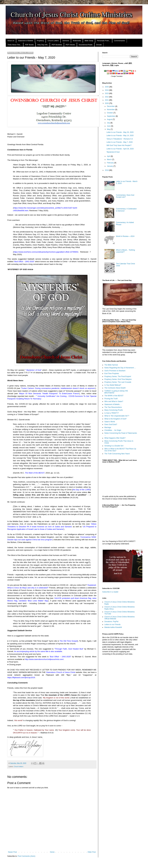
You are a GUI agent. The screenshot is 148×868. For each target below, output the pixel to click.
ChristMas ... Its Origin (113, 430)
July (109, 123)
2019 (107, 170)
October (110, 113)
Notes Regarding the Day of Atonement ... (120, 368)
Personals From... (104, 41)
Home (52, 852)
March (110, 160)
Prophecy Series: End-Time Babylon (118, 379)
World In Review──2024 (125, 236)
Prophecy (40, 41)
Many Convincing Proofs (114, 410)
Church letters (19, 767)
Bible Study (89, 41)
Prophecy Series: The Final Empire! (118, 376)
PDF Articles (70, 45)
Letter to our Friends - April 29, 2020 (120, 149)
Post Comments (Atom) (26, 856)
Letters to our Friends (112, 624)
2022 (107, 97)
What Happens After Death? (115, 438)
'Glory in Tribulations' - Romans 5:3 (120, 139)
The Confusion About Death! (115, 388)
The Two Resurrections (113, 407)
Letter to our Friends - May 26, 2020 (120, 132)
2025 (107, 87)
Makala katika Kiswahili (113, 627)
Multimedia (77, 41)
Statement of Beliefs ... (113, 404)
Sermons (66, 41)
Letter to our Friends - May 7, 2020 (120, 142)
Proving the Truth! (111, 399)
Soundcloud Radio (86, 45)
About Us (11, 41)
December (111, 106)
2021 (107, 100)
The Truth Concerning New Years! (117, 454)
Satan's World (110, 422)
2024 (107, 90)
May (109, 129)
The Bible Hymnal (111, 365)
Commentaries (120, 41)
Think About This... (14, 45)
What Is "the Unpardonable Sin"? (117, 416)
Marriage (108, 427)
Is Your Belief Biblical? (113, 385)
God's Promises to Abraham (115, 371)
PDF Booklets (57, 45)
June (109, 126)
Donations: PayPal (111, 622)
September (111, 116)
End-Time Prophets (112, 374)
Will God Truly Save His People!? (119, 145)
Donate (99, 45)
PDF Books (29, 45)
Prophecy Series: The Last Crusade (118, 382)
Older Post (92, 852)
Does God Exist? (111, 424)
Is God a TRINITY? (112, 413)
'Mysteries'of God (113, 152)
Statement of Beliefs (25, 41)
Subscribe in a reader (110, 592)
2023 (107, 93)
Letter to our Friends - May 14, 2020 (120, 136)
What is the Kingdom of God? (115, 419)
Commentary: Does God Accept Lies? (125, 196)
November (111, 110)
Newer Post (12, 852)
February (111, 163)
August (110, 119)
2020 (107, 103)
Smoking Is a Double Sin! (114, 446)
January (110, 166)
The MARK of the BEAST (114, 396)
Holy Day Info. (43, 45)
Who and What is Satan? (114, 401)
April (109, 156)
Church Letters (53, 41)
